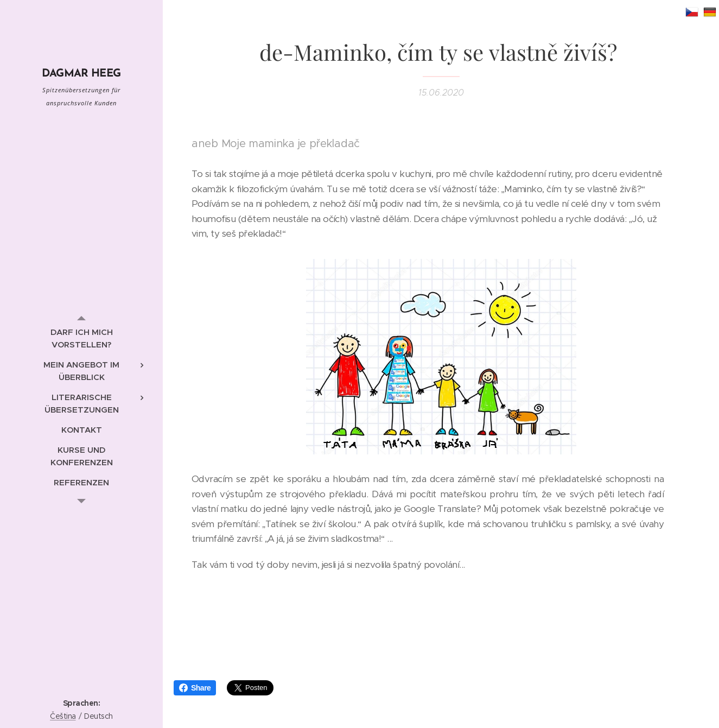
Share (195, 688)
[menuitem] (81, 338)
